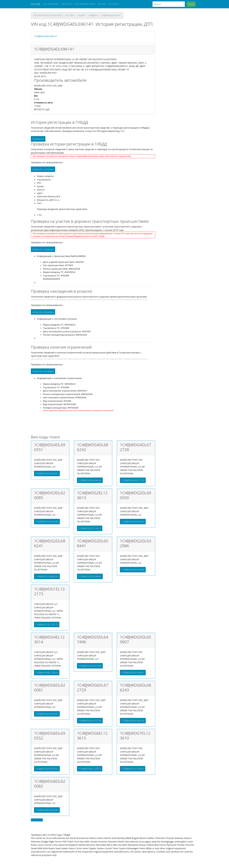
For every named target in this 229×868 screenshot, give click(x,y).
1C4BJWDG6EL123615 (90, 769)
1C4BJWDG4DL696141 (111, 15)
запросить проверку (43, 169)
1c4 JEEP (81, 15)
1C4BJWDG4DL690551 (47, 473)
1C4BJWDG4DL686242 (90, 480)
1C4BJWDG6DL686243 (133, 721)
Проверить (38, 139)
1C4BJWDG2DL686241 (47, 576)
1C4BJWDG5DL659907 (133, 673)
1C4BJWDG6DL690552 (47, 769)
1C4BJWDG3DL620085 (47, 522)
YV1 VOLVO (114, 4)
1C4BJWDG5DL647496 (90, 666)
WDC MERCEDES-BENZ (85, 4)
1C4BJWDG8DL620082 (47, 810)
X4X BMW (102, 4)
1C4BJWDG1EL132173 (47, 624)
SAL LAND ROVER (51, 4)
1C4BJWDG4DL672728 (133, 480)
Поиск (191, 4)
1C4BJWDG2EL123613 (90, 528)
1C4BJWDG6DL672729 (90, 721)
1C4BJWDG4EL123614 (47, 673)
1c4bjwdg (93, 15)
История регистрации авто (48, 15)
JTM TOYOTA (67, 4)
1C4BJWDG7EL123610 (133, 769)
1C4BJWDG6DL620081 (47, 714)
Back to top (37, 820)
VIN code (69, 15)
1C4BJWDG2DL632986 (133, 570)
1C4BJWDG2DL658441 (90, 576)
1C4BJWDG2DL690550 (133, 522)
